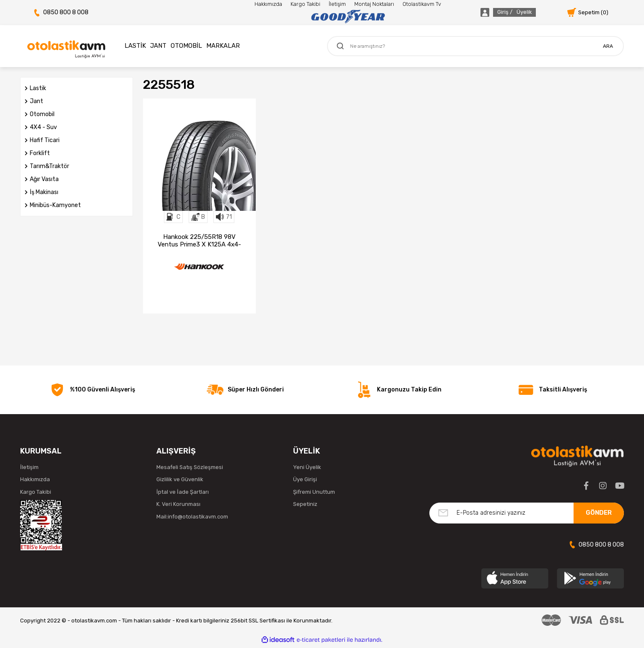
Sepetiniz (305, 507)
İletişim (337, 4)
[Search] (475, 46)
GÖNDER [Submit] (599, 515)
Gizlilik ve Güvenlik (180, 482)
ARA (608, 46)
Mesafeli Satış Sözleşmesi (190, 469)
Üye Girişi (305, 482)
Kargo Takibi (305, 4)
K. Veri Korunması (178, 507)
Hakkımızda (268, 4)
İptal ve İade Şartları (183, 494)
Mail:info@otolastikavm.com (192, 519)
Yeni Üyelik (307, 469)
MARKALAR (223, 46)
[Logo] (348, 17)
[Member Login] (499, 12)
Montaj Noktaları (374, 4)
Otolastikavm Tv (422, 4)
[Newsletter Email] (527, 515)
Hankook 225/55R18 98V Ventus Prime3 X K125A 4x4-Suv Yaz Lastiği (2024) (199, 241)
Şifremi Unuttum (314, 494)
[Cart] (588, 12)
